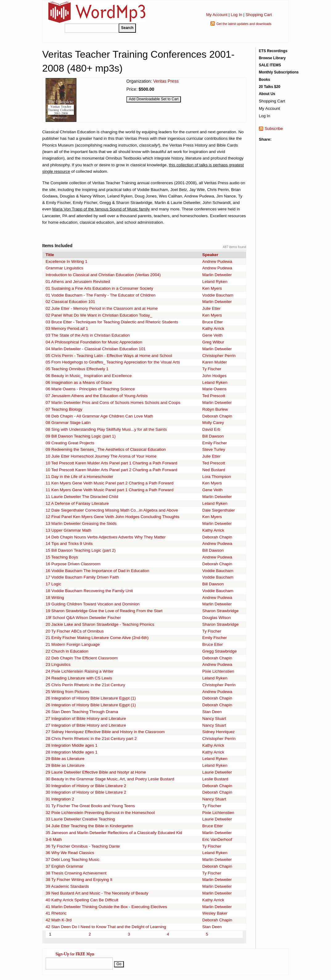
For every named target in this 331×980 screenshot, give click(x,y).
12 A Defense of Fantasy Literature (77, 503)
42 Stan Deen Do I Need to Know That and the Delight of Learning (106, 927)
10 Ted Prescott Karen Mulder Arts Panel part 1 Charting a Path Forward (111, 463)
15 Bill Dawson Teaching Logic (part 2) (81, 550)
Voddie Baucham (218, 295)
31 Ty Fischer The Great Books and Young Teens (90, 806)
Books (265, 80)
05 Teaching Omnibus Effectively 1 (77, 369)
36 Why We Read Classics (70, 853)
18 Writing (55, 598)
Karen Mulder (215, 362)
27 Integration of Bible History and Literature (86, 718)
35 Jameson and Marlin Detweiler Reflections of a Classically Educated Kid (114, 833)
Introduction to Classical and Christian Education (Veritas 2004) (103, 275)
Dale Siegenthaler (219, 510)
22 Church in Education (67, 651)
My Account (217, 15)
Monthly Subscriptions (279, 72)
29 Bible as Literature (65, 759)
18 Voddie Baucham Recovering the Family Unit (89, 591)
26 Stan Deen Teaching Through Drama (82, 712)
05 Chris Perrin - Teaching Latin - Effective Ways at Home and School (109, 356)
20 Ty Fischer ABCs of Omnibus (75, 631)
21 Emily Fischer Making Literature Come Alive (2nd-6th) (97, 638)
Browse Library (272, 58)
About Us (267, 94)
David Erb (211, 429)
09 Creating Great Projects (70, 443)
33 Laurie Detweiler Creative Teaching (80, 819)
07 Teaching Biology (64, 409)
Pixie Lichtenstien (218, 671)
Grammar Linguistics (64, 268)
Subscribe (274, 129)
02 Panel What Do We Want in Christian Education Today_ (99, 315)
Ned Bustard (214, 470)
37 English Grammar (64, 866)
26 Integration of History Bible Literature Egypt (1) (91, 698)
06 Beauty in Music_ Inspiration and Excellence (89, 376)
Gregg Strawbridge (219, 651)
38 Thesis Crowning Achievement (76, 873)
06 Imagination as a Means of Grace (79, 382)
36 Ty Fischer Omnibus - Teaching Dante (83, 846)
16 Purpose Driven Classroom (73, 564)
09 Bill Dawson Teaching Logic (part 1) (81, 436)
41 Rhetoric (56, 913)
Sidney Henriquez (218, 732)
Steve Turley (214, 449)
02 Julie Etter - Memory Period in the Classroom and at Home (102, 308)
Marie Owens (214, 389)
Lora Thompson (217, 477)
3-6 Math (54, 839)
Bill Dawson (213, 436)
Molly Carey (213, 423)
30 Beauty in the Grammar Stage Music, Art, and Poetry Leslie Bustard (110, 779)
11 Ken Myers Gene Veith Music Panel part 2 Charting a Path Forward (110, 483)
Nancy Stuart (214, 718)
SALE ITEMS (270, 65)
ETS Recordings (273, 51)
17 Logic (53, 584)
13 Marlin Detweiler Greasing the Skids (81, 523)
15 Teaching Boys (62, 557)
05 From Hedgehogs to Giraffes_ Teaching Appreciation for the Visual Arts (113, 362)
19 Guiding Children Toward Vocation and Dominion (93, 604)
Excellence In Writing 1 (66, 262)
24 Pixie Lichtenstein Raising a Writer (80, 671)
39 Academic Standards (67, 886)
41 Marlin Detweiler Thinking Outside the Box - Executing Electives (106, 907)
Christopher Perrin (219, 356)
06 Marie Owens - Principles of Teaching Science (90, 389)
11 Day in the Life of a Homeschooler (79, 477)
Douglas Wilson (217, 618)
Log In (237, 15)
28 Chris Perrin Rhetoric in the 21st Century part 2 (91, 739)
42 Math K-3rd (59, 920)
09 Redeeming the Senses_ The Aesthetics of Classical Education (106, 449)
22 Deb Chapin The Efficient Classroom (82, 658)
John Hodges (214, 376)
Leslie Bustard (215, 779)
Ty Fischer (212, 369)
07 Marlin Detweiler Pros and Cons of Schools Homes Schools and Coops (113, 403)
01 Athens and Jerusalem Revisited (78, 282)
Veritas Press (166, 81)
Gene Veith (212, 335)
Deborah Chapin (217, 416)
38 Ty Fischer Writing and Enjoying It (79, 880)
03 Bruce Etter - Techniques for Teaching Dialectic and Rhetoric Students (112, 322)
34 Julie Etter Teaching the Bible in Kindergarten (89, 826)
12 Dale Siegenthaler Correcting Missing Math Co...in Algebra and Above (112, 510)
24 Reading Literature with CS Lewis (79, 678)
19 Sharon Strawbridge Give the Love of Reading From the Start (104, 611)
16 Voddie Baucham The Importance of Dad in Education (97, 571)
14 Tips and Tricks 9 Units (69, 544)
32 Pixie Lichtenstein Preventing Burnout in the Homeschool (100, 813)
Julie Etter (211, 308)
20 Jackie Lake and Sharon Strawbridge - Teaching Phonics (100, 624)
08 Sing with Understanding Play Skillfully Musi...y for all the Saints (106, 429)
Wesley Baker (215, 913)
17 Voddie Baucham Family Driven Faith (82, 577)
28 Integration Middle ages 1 (72, 745)
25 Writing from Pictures (67, 692)
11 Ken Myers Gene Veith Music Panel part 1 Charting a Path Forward (110, 490)
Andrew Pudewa (217, 262)
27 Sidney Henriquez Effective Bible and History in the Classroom (105, 732)
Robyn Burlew (215, 409)
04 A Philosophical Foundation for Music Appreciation (94, 342)
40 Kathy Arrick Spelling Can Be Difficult (82, 900)
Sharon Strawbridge (220, 611)
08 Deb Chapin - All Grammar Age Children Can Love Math (99, 416)
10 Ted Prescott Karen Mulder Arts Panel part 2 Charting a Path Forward (111, 470)
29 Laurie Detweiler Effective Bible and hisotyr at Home (96, 772)
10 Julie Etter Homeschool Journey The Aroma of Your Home (101, 456)
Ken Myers (212, 288)
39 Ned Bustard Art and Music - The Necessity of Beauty (97, 893)
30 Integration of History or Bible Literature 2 (86, 786)
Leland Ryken (215, 282)
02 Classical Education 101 (70, 302)
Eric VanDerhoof (217, 839)
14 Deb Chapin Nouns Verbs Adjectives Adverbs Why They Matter (106, 537)
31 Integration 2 (60, 799)
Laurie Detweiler (217, 772)
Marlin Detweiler (217, 275)
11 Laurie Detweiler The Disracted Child (82, 497)
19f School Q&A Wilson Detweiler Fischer (83, 618)
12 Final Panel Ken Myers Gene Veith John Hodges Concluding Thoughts (112, 517)
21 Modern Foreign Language (73, 644)
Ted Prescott (214, 396)
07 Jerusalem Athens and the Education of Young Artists (97, 396)
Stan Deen (212, 712)
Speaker (210, 255)
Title (50, 255)
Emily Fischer (215, 443)
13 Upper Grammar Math (68, 530)
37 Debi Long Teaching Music (73, 860)
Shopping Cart (259, 15)
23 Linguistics (58, 664)
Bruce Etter (212, 322)
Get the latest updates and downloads (244, 24)
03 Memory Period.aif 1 (67, 328)
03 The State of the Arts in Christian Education (88, 335)
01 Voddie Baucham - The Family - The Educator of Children (101, 295)
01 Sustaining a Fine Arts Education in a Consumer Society (99, 288)
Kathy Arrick (213, 328)
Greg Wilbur (213, 342)
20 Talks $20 (270, 87)
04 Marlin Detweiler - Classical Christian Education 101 (96, 349)
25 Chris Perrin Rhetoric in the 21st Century (85, 685)
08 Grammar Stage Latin (68, 423)
